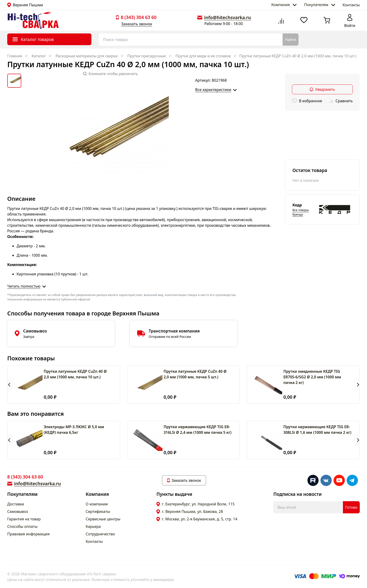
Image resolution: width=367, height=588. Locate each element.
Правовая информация (28, 534)
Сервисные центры (103, 519)
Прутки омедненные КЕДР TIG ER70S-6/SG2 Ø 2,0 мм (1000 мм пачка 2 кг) (312, 377)
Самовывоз (18, 511)
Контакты (351, 5)
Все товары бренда (301, 212)
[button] (10, 385)
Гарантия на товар (24, 519)
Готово (351, 507)
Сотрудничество (100, 534)
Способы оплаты (22, 526)
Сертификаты (98, 511)
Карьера (93, 526)
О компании (97, 504)
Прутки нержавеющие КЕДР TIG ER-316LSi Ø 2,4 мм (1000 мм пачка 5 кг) (198, 430)
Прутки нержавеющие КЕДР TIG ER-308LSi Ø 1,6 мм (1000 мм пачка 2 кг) (317, 430)
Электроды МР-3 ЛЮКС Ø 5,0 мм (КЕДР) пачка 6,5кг (74, 430)
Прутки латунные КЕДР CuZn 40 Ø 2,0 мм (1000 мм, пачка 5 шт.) (195, 374)
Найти (291, 40)
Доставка (16, 504)
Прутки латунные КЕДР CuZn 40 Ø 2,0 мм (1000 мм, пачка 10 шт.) (75, 374)
